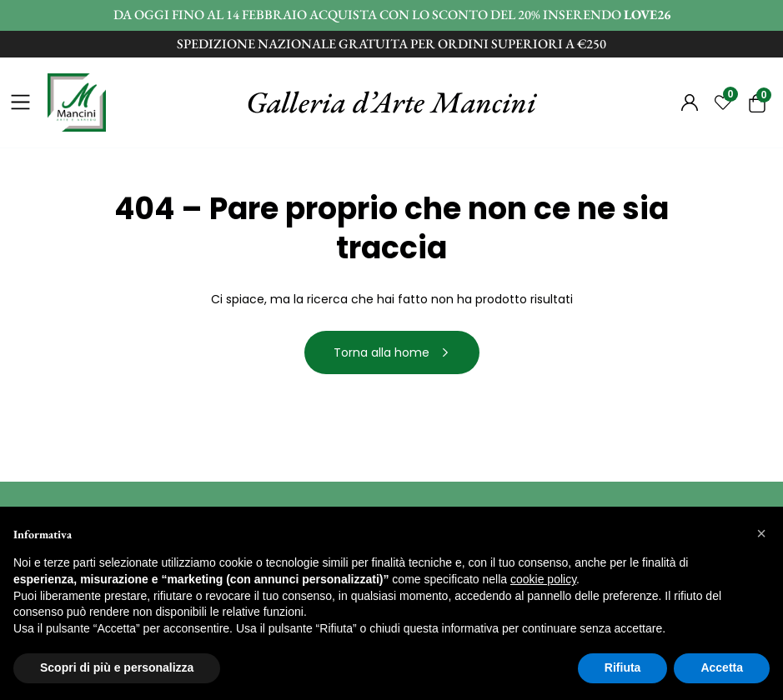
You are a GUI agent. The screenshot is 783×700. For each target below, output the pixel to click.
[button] (761, 533)
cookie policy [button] (543, 579)
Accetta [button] (722, 667)
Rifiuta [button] (623, 667)
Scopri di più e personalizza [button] (117, 667)
